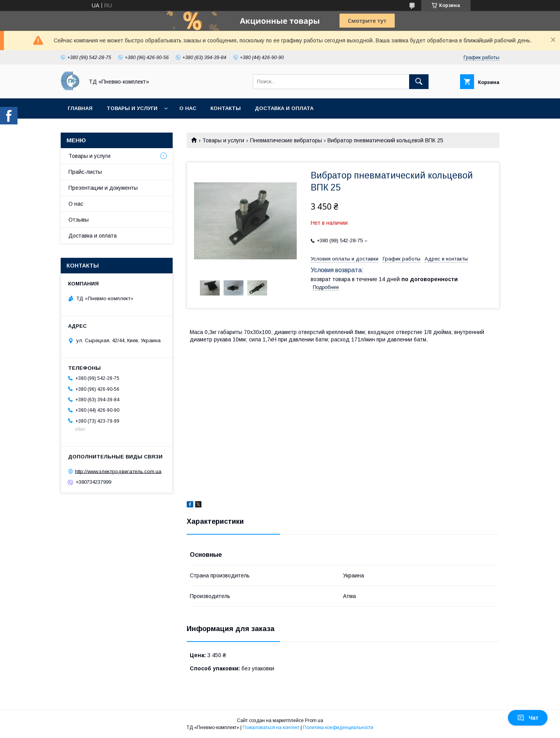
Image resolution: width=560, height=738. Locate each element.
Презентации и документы (103, 188)
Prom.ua (314, 721)
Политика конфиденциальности (338, 728)
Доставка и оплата (284, 108)
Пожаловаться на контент (271, 728)
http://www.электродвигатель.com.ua (118, 471)
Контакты (226, 108)
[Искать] (419, 82)
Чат (528, 718)
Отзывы (79, 220)
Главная (80, 108)
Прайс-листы (85, 172)
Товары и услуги (132, 108)
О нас (188, 108)
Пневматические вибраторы (286, 140)
